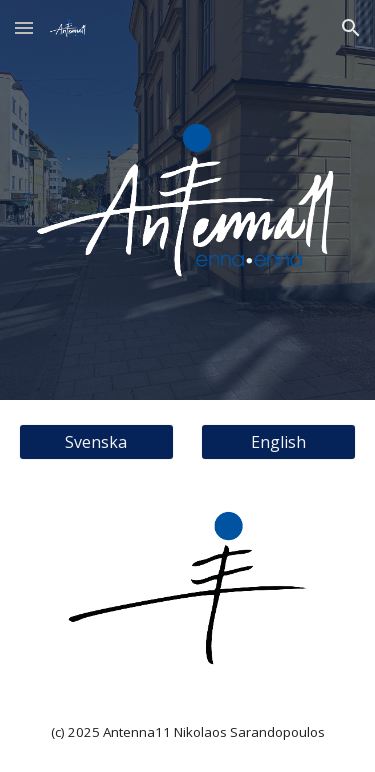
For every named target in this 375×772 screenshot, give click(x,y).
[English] (278, 442)
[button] (24, 27)
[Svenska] (96, 442)
